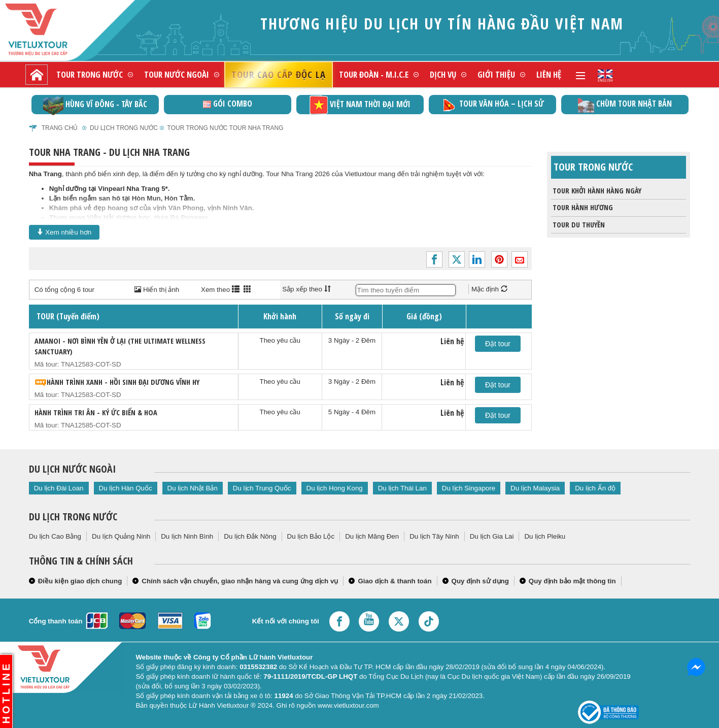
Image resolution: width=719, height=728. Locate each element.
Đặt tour (498, 344)
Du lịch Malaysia (535, 488)
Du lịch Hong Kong (335, 488)
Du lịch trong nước (73, 517)
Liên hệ (549, 74)
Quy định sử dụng (480, 581)
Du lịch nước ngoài (72, 469)
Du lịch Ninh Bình (187, 536)
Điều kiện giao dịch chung (80, 581)
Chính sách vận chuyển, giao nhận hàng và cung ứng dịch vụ (240, 581)
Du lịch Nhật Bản (193, 488)
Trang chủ (60, 128)
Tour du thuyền (578, 225)
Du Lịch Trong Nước (124, 128)
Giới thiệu (496, 74)
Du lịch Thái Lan (402, 488)
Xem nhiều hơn (64, 232)
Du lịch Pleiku (545, 536)
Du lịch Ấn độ (595, 488)
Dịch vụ (443, 74)
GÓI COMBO (228, 104)
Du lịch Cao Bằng (55, 536)
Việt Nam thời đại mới (360, 105)
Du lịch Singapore (469, 488)
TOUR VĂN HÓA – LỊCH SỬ (492, 105)
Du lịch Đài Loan (59, 488)
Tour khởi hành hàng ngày (596, 191)
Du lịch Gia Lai (492, 536)
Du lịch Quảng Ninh (121, 536)
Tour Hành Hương (582, 208)
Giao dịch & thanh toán (395, 581)
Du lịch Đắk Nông (250, 536)
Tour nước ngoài (177, 74)
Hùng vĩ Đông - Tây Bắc (95, 105)
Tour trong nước (90, 74)
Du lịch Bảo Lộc (311, 536)
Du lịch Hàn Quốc (126, 488)
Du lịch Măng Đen (372, 536)
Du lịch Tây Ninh (434, 536)
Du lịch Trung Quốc (262, 488)
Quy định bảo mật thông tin (572, 581)
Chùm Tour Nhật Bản (625, 105)
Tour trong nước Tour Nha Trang (226, 128)
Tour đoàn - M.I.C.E (374, 74)
